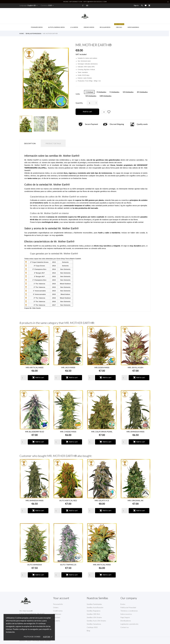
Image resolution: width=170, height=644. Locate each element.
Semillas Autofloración (95, 607)
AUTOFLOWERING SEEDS (56, 27)
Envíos (123, 604)
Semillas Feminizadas (94, 604)
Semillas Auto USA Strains (96, 621)
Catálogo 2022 (92, 627)
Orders (56, 607)
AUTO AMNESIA (35, 565)
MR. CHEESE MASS (68, 432)
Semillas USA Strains (94, 617)
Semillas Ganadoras (94, 624)
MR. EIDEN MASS (102, 367)
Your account (61, 598)
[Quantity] (24, 378)
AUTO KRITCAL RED (68, 500)
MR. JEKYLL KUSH (136, 367)
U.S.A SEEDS (74, 27)
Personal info (58, 604)
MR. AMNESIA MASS (135, 432)
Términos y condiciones (129, 611)
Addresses (57, 614)
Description (30, 143)
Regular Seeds (105, 27)
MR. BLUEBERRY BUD (35, 432)
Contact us (125, 627)
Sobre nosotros (126, 614)
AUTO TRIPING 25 (68, 565)
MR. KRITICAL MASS (35, 367)
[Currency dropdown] (51, 5)
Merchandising (133, 27)
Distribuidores (126, 621)
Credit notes (58, 611)
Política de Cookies (32, 637)
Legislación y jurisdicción (129, 624)
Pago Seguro (125, 617)
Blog (88, 631)
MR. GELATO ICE (102, 500)
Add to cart (87, 111)
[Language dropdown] (33, 5)
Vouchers (57, 617)
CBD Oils (119, 26)
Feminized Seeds (37, 27)
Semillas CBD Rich (93, 614)
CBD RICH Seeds (89, 27)
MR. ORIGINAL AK (136, 500)
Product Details (53, 143)
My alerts (57, 621)
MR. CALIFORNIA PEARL (102, 432)
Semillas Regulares (94, 611)
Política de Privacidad (128, 607)
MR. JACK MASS (68, 367)
